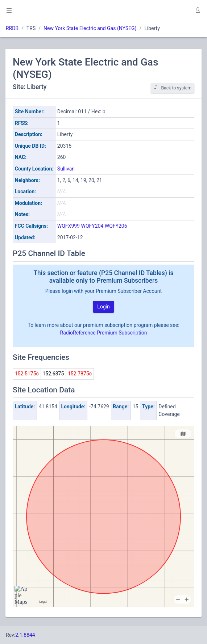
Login (103, 307)
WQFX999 (69, 226)
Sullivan (66, 169)
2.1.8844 (25, 635)
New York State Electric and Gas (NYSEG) (90, 28)
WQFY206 (116, 226)
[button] (198, 10)
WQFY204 (92, 226)
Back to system (173, 88)
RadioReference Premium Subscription (104, 333)
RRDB (12, 28)
